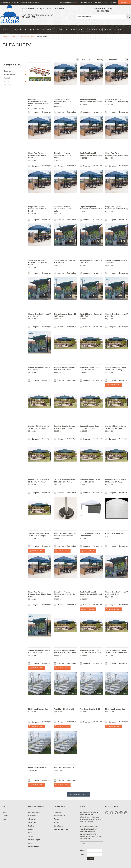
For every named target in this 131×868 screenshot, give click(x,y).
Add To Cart (115, 385)
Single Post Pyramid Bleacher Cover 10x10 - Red (91, 208)
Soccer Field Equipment (27, 36)
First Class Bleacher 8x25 (90, 709)
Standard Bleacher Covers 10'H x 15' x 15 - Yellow (64, 369)
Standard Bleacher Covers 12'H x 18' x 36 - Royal (39, 481)
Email (82, 854)
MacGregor (32, 816)
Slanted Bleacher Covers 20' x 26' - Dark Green (116, 593)
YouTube (121, 813)
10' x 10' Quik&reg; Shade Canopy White (90, 534)
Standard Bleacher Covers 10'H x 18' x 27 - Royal (39, 534)
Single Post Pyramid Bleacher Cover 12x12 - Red (91, 154)
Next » (92, 60)
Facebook (112, 813)
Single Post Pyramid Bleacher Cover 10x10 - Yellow (63, 209)
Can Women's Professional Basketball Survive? (89, 813)
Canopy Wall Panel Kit (114, 533)
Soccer (77, 29)
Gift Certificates (5, 2)
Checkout (125, 2)
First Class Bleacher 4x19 (38, 709)
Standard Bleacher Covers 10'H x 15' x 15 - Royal (39, 427)
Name (82, 850)
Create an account (33, 2)
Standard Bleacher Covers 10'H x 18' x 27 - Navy (116, 481)
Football (63, 29)
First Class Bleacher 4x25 (64, 768)
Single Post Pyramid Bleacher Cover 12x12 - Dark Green (65, 594)
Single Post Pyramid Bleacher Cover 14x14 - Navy (117, 100)
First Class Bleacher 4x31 (38, 768)
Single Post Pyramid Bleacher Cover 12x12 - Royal (37, 209)
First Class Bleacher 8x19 (115, 709)
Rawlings (31, 826)
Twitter (107, 813)
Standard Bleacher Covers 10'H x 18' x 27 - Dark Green (116, 652)
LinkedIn (126, 813)
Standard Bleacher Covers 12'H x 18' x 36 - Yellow (64, 427)
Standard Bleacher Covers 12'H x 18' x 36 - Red (90, 427)
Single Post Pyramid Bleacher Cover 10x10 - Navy (117, 208)
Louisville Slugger (34, 840)
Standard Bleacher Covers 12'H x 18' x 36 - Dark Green (91, 652)
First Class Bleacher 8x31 (64, 709)
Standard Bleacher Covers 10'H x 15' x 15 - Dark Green (65, 652)
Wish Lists (88, 2)
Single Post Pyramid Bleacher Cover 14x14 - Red (91, 100)
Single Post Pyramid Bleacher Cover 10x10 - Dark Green (91, 594)
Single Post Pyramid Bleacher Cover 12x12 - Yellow (63, 155)
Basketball (21, 29)
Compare (35, 112)
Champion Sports (34, 812)
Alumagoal (32, 819)
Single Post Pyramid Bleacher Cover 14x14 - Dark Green (40, 594)
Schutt (30, 836)
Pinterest (116, 813)
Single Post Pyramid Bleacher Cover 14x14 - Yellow (63, 102)
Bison (30, 833)
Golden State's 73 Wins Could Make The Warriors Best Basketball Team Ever (90, 829)
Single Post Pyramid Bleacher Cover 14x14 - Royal (37, 155)
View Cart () (107, 2)
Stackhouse (32, 823)
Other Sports (93, 29)
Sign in (23, 2)
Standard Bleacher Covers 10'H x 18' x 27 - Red (90, 481)
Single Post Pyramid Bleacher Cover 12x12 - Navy (117, 154)
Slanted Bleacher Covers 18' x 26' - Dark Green (39, 652)
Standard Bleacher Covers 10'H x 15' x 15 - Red (90, 369)
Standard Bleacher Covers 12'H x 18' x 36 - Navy (116, 427)
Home (5, 36)
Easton (31, 829)
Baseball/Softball (42, 29)
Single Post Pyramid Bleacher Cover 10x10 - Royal (37, 263)
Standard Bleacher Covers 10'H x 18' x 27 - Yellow (64, 481)
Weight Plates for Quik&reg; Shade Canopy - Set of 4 (65, 534)
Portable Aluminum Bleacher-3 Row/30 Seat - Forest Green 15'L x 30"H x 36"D (39, 103)
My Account (15, 2)
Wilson (31, 843)
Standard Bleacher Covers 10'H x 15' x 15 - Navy (116, 369)
